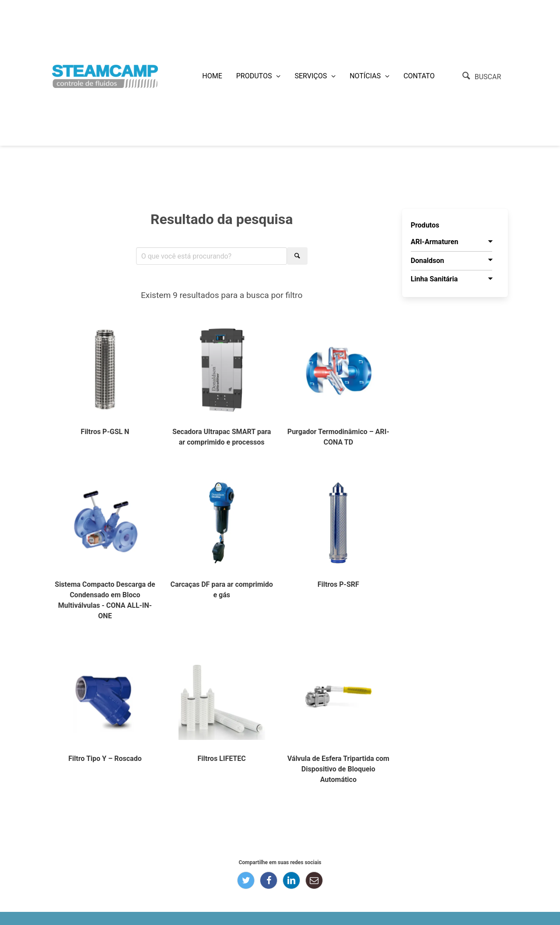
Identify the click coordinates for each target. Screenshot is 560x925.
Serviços (311, 76)
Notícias (365, 76)
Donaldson (427, 261)
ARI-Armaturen (435, 242)
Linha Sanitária (434, 279)
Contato (419, 76)
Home (212, 76)
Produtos (254, 76)
